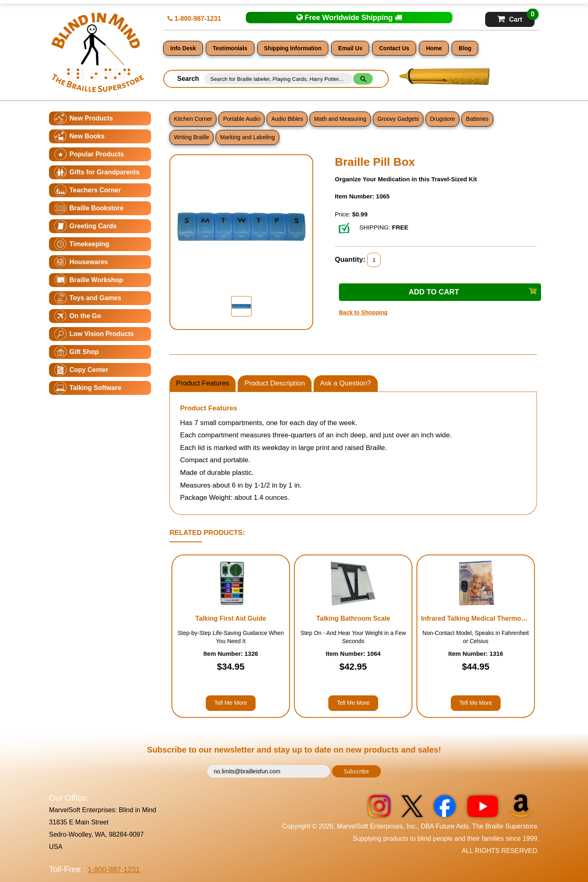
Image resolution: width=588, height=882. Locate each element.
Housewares (89, 262)
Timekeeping (89, 244)
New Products (91, 118)
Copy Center (89, 370)
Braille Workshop (96, 280)
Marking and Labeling (247, 137)
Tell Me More (231, 703)
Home (434, 48)
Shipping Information (293, 48)
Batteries (477, 119)
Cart (516, 17)
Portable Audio (242, 119)
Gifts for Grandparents (105, 172)
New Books (87, 136)
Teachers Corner (95, 190)
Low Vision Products (102, 334)
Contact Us (394, 48)
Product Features (203, 383)
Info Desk (183, 48)
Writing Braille (192, 137)
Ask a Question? (346, 383)
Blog (465, 48)
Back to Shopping (363, 312)
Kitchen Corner (193, 119)
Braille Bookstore (96, 208)
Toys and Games (95, 298)
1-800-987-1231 (194, 19)
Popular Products (97, 154)
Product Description (274, 383)
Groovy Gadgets (398, 119)
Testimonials (230, 48)
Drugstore (442, 119)
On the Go (85, 316)
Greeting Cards (93, 226)
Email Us (350, 48)
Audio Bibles (287, 119)
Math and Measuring (340, 119)
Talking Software (95, 388)
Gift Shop (84, 352)
